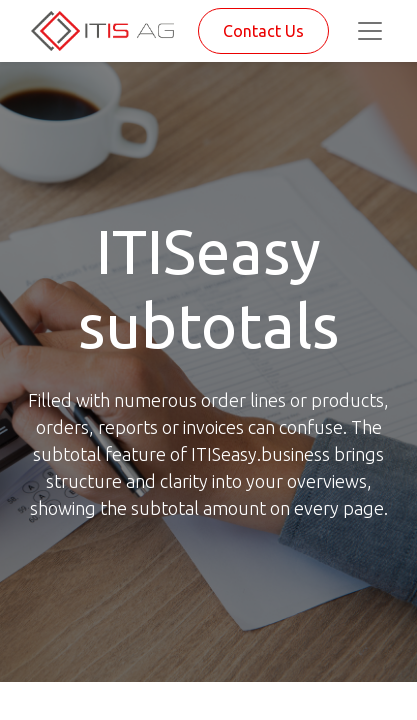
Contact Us (263, 31)
